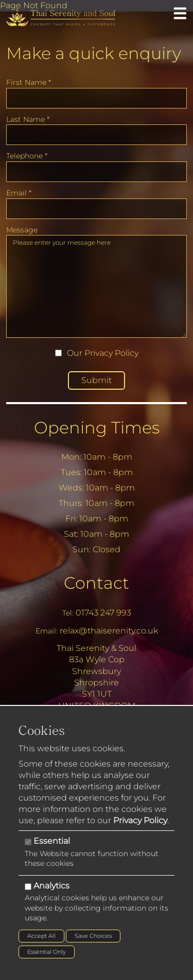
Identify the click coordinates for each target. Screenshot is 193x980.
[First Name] (97, 98)
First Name (29, 82)
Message (22, 230)
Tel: (68, 613)
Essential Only (47, 952)
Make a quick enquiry (94, 53)
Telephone (27, 156)
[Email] (97, 209)
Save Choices (93, 936)
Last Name (28, 119)
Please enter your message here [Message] (97, 286)
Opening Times (97, 428)
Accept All (41, 936)
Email (19, 193)
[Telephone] (97, 172)
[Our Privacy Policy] (58, 353)
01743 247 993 (103, 613)
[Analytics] (28, 887)
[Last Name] (97, 135)
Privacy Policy (111, 353)
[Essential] (28, 842)
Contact (97, 583)
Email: (47, 631)
